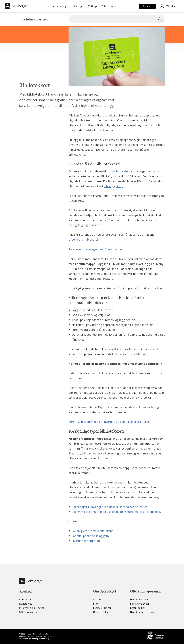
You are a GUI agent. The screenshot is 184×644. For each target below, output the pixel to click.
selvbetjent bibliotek (85, 239)
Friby (96, 604)
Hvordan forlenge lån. (86, 541)
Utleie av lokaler (28, 612)
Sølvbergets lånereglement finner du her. (96, 249)
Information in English (32, 608)
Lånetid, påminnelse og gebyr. (92, 536)
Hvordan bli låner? (141, 599)
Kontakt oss (26, 599)
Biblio (107, 186)
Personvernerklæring (27, 636)
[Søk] (117, 19)
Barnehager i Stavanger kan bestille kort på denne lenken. (110, 507)
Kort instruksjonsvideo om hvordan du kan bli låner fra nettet (110, 422)
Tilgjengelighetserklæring (46, 636)
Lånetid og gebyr (140, 604)
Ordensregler (101, 612)
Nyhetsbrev (26, 604)
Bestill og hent (138, 608)
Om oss (97, 599)
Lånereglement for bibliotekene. (93, 531)
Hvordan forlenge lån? (143, 612)
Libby (119, 186)
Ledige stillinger (102, 608)
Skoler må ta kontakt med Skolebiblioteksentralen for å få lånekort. (117, 512)
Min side (122, 171)
